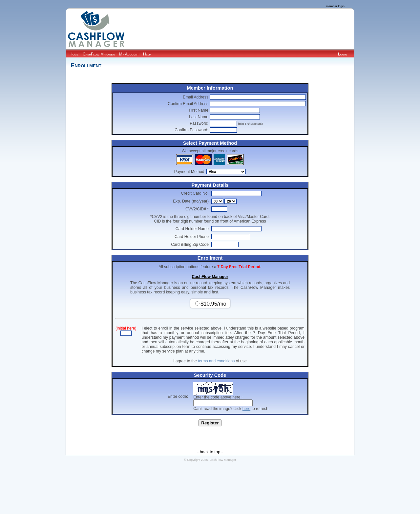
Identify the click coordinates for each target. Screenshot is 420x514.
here (246, 409)
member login (335, 6)
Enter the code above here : (218, 397)
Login (342, 54)
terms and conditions (216, 361)
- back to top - (210, 452)
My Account (129, 54)
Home (74, 54)
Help (147, 54)
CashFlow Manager (99, 54)
